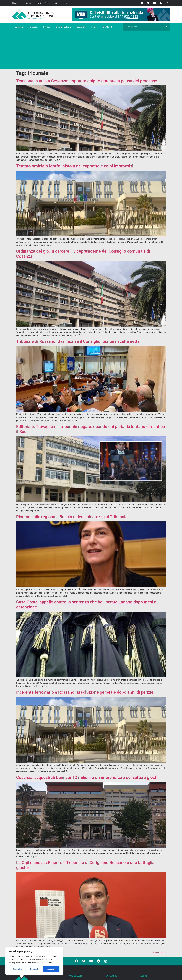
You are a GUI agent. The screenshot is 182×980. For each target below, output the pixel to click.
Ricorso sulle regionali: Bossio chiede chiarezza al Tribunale (72, 517)
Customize (17, 969)
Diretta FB (107, 27)
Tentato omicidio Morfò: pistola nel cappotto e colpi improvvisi (75, 166)
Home (15, 3)
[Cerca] (166, 27)
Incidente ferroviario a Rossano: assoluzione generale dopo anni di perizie (85, 692)
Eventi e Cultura (63, 27)
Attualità (19, 27)
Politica (46, 27)
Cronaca (33, 27)
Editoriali (81, 27)
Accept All (51, 969)
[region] (34, 961)
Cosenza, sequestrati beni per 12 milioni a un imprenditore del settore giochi (87, 777)
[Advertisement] (91, 50)
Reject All (34, 969)
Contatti (65, 3)
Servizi (38, 3)
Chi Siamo (26, 3)
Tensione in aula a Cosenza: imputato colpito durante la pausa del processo (87, 81)
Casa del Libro (51, 3)
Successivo (159, 953)
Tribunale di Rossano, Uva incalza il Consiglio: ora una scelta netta (78, 341)
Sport (94, 27)
